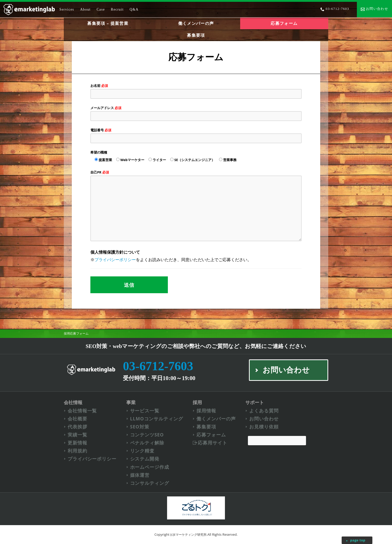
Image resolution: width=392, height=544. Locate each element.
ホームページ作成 (150, 467)
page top (358, 540)
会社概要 (77, 419)
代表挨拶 (77, 427)
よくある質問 (264, 411)
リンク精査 (142, 451)
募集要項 (196, 35)
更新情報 (77, 443)
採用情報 (206, 411)
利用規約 (77, 451)
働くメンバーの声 (196, 23)
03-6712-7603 (158, 366)
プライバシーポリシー (115, 260)
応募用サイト (212, 443)
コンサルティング (150, 483)
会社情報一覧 (82, 411)
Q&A (134, 9)
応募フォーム (211, 435)
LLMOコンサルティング (157, 419)
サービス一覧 (145, 411)
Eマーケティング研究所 (190, 535)
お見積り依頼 (264, 427)
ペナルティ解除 (147, 443)
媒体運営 (140, 475)
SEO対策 (140, 427)
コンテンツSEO (147, 435)
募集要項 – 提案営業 (108, 23)
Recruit (117, 9)
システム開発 (145, 459)
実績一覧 (77, 435)
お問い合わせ (264, 419)
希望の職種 (99, 152)
